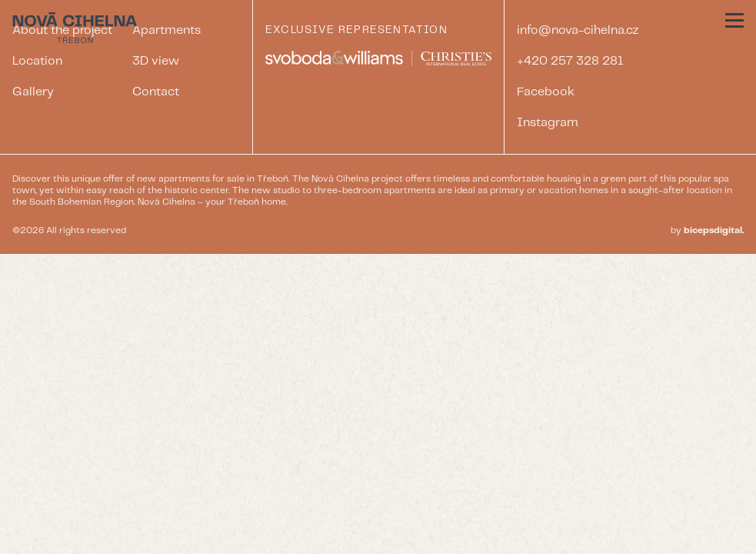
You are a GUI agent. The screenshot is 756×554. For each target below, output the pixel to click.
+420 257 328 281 (570, 61)
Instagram (548, 123)
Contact (156, 92)
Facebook (546, 92)
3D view (156, 61)
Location (37, 61)
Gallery (33, 92)
